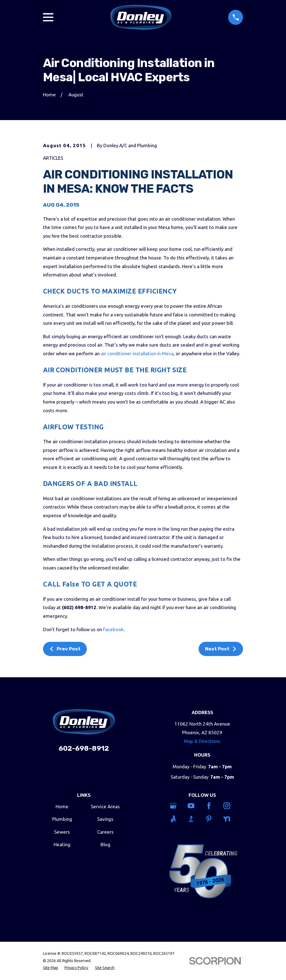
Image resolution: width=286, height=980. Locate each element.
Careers (105, 832)
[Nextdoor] (229, 819)
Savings (105, 819)
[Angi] (176, 819)
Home (62, 806)
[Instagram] (229, 806)
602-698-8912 (84, 748)
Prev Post (65, 649)
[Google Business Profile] (176, 806)
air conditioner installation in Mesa (137, 353)
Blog (105, 844)
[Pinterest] (211, 819)
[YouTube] (193, 806)
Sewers (62, 832)
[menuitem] (51, 968)
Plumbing (62, 819)
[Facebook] (211, 806)
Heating (62, 844)
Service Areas (105, 806)
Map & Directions (202, 741)
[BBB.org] (193, 819)
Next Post (221, 649)
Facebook (113, 629)
